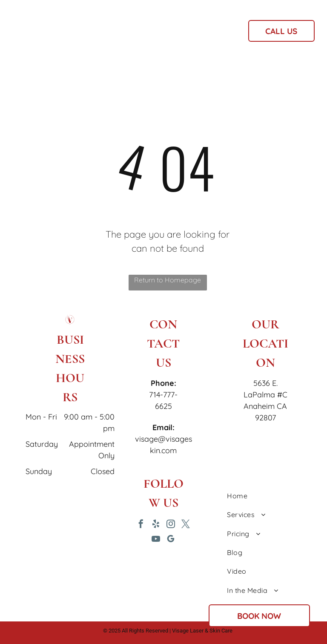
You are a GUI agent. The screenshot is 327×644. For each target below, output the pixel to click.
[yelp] (156, 525)
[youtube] (156, 540)
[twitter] (186, 525)
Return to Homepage (168, 280)
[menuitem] (114, 34)
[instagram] (171, 525)
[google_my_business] (171, 540)
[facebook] (141, 525)
